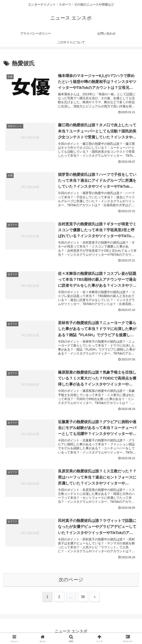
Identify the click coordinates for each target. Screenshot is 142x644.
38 (83, 597)
